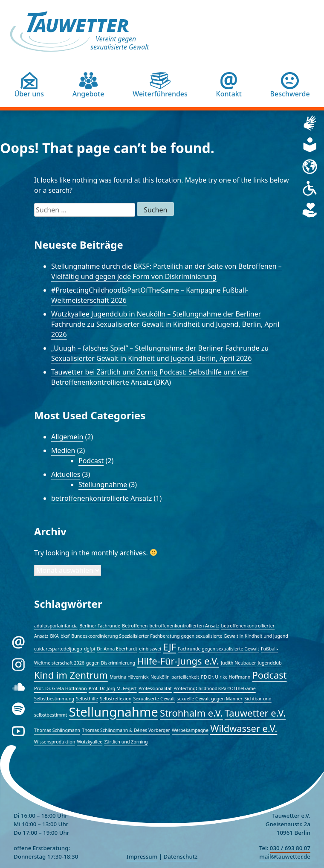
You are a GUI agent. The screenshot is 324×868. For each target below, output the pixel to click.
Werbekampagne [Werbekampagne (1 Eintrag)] (190, 730)
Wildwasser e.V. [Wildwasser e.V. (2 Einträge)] (244, 728)
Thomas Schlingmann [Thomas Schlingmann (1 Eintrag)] (57, 730)
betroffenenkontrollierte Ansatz (101, 498)
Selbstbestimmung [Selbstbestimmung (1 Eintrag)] (54, 699)
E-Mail (34, 640)
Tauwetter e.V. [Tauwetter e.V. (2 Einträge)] (255, 713)
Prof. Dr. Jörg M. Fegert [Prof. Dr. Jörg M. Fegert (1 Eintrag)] (113, 688)
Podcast (91, 461)
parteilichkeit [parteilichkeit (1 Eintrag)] (185, 677)
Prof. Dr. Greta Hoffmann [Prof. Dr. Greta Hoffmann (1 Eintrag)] (61, 688)
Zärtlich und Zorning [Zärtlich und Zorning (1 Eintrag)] (126, 742)
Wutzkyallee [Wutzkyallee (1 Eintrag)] (90, 742)
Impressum (142, 856)
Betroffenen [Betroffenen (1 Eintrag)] (135, 626)
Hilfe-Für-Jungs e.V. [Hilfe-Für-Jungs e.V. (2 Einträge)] (178, 661)
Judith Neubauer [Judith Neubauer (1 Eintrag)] (238, 663)
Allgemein (67, 437)
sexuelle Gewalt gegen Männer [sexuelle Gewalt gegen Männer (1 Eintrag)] (210, 699)
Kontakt (229, 94)
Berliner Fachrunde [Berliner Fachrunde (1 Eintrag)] (100, 626)
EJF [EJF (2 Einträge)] (169, 647)
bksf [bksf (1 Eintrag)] (65, 636)
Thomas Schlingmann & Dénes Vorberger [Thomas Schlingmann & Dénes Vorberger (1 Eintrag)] (126, 730)
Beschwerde (290, 94)
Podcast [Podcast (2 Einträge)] (270, 675)
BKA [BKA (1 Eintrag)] (55, 636)
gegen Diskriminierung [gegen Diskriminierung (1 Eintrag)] (111, 663)
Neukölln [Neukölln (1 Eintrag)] (160, 677)
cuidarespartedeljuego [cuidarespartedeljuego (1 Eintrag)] (58, 649)
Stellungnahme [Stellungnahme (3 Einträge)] (114, 712)
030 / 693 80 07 (290, 848)
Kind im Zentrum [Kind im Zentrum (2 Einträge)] (71, 675)
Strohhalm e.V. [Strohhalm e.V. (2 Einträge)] (191, 713)
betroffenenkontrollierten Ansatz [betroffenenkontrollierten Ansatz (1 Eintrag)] (184, 626)
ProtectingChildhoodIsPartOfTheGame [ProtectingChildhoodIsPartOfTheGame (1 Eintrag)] (215, 688)
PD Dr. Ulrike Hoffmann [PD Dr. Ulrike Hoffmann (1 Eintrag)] (226, 677)
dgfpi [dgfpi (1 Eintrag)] (90, 649)
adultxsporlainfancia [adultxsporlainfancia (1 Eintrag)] (56, 626)
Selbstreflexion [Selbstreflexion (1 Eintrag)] (116, 699)
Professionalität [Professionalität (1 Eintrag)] (155, 688)
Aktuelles (66, 474)
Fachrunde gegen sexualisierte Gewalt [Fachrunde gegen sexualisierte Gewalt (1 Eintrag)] (218, 649)
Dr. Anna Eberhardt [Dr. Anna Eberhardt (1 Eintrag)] (117, 649)
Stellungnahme (103, 485)
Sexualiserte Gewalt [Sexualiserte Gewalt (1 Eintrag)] (154, 699)
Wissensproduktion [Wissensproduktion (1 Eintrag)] (55, 742)
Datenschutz (181, 856)
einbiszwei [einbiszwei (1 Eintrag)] (150, 649)
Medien (63, 450)
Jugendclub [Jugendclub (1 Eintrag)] (270, 663)
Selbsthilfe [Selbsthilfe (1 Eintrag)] (87, 699)
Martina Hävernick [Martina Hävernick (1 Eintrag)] (129, 677)
